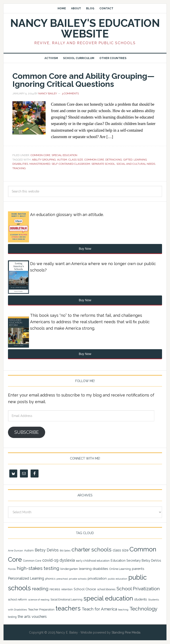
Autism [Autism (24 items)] (29, 550)
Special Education (64, 155)
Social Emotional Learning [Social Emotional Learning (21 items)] (66, 600)
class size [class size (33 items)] (121, 550)
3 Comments (70, 93)
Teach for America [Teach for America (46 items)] (99, 609)
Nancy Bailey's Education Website (85, 28)
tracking (19, 168)
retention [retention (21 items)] (67, 589)
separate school (103, 164)
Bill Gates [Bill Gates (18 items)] (65, 551)
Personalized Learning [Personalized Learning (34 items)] (26, 578)
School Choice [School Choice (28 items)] (85, 589)
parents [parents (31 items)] (138, 569)
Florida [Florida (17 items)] (12, 569)
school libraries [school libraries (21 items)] (106, 589)
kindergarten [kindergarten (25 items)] (69, 569)
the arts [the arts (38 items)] (24, 616)
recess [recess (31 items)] (55, 589)
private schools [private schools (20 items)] (78, 579)
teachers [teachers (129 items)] (68, 608)
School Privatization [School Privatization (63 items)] (138, 589)
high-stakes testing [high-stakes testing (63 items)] (38, 568)
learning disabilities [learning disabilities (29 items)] (94, 569)
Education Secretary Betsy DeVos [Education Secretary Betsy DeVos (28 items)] (136, 560)
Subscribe (27, 432)
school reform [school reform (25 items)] (17, 599)
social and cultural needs (136, 164)
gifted (128, 160)
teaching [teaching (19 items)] (123, 610)
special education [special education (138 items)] (108, 598)
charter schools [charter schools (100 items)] (92, 549)
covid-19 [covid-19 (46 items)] (50, 560)
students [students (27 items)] (141, 599)
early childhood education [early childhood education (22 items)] (93, 561)
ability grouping (44, 160)
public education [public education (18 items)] (118, 579)
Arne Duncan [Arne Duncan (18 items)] (15, 551)
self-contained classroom (71, 164)
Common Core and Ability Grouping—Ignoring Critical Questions (83, 80)
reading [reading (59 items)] (40, 589)
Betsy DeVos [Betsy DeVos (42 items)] (47, 550)
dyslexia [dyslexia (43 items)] (67, 560)
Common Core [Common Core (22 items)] (32, 561)
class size (76, 160)
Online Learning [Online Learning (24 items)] (120, 569)
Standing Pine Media (126, 632)
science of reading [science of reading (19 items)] (39, 600)
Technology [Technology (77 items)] (143, 609)
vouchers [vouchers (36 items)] (39, 616)
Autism (62, 160)
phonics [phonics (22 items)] (50, 579)
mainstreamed (40, 164)
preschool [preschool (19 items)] (62, 579)
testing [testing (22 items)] (12, 617)
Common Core (40, 155)
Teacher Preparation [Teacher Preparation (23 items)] (41, 609)
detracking (114, 160)
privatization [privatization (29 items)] (97, 578)
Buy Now (85, 249)
